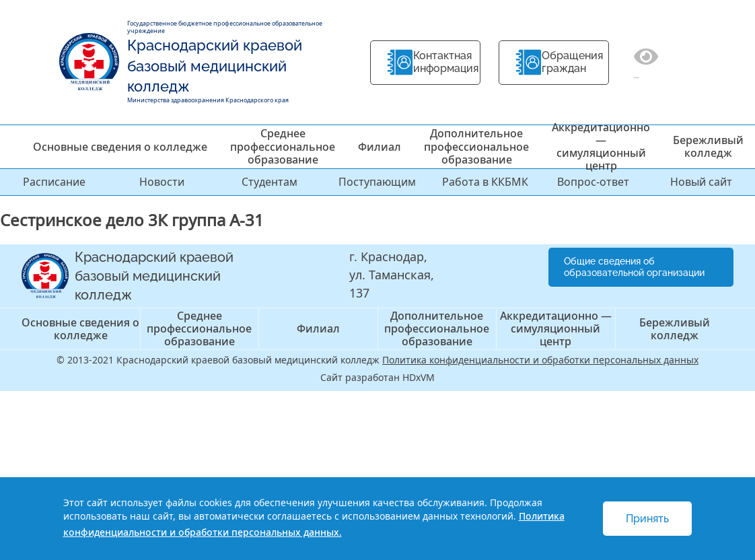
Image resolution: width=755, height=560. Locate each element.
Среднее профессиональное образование (283, 146)
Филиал (380, 147)
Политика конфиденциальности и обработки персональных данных (540, 360)
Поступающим (377, 182)
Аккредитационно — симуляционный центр (601, 147)
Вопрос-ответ (593, 182)
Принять (647, 519)
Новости (162, 182)
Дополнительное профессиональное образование (476, 146)
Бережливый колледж (708, 146)
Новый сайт (701, 182)
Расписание (54, 182)
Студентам (269, 182)
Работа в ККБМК (485, 182)
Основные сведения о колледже (120, 147)
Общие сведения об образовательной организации (634, 267)
